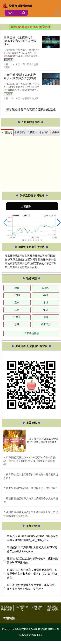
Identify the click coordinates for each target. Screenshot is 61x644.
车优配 (46, 288)
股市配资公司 (22, 608)
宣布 (17, 302)
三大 (17, 310)
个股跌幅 (20, 132)
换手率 (55, 132)
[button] (5, 223)
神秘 (46, 295)
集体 (46, 310)
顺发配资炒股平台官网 (7, 608)
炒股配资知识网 (37, 608)
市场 (46, 302)
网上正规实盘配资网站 (53, 608)
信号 (46, 317)
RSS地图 (43, 629)
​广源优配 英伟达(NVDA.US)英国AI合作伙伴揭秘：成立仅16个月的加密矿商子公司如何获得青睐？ (30, 461)
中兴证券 (8, 94)
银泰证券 (8, 60)
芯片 (17, 324)
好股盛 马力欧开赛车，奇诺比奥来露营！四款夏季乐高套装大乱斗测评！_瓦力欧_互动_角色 (33, 574)
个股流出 (44, 132)
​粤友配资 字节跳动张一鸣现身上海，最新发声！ (32, 488)
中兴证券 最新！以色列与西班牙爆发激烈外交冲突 (20, 76)
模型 (17, 288)
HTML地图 (54, 629)
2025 (17, 295)
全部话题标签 (31, 333)
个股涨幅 (7, 133)
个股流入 (32, 132)
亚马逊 (17, 317)
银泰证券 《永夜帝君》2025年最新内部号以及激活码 (20, 41)
